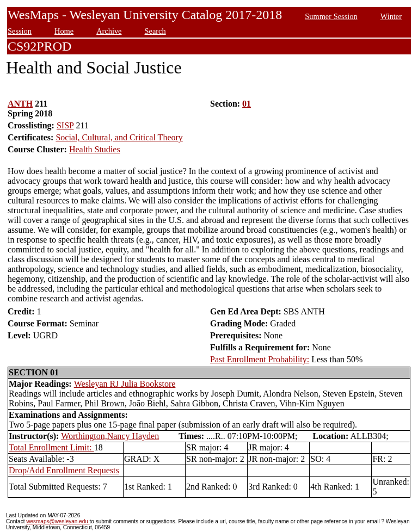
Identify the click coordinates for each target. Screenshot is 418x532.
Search (155, 31)
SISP (65, 125)
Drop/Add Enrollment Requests (64, 470)
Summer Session (331, 16)
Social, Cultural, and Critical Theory (119, 137)
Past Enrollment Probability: (260, 359)
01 (247, 104)
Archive (109, 31)
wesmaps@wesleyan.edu (58, 521)
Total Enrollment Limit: (51, 447)
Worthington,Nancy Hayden (110, 436)
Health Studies (95, 149)
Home (64, 31)
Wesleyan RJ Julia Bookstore (125, 384)
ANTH (20, 104)
